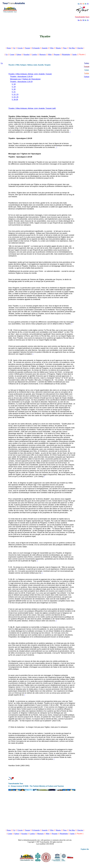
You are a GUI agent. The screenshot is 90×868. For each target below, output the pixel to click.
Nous (65, 48)
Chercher (80, 48)
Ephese (19, 54)
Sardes (75, 54)
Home (9, 48)
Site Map (72, 48)
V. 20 (14, 89)
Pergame (57, 54)
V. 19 (14, 87)
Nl (83, 20)
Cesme (12, 54)
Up (14, 48)
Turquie (27, 48)
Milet (50, 54)
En (79, 20)
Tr (88, 4)
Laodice (34, 54)
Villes (52, 48)
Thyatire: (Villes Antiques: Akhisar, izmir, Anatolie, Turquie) (30, 74)
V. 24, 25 (15, 97)
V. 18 (14, 84)
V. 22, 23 (15, 94)
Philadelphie (66, 54)
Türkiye (87, 77)
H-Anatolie (36, 48)
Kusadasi (27, 54)
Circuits (20, 48)
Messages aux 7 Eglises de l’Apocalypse (25, 79)
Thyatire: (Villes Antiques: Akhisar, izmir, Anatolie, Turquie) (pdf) (32, 108)
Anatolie (45, 48)
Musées (58, 48)
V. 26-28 (15, 99)
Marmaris (43, 54)
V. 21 (14, 92)
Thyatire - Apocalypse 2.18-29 (21, 76)
